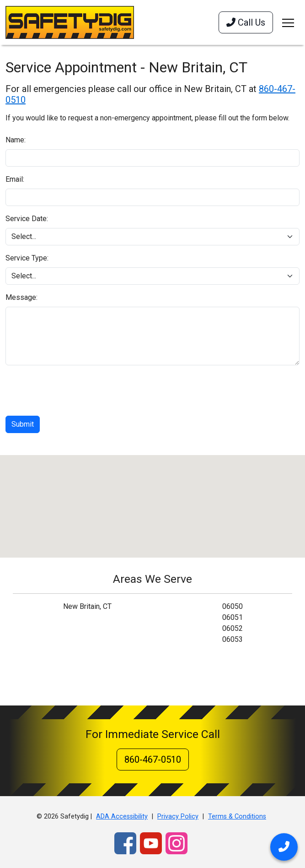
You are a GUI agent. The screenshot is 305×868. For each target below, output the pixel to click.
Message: (21, 297)
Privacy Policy (178, 816)
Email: (15, 179)
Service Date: (27, 219)
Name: (16, 140)
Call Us (246, 22)
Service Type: (27, 258)
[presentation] (75, 391)
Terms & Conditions (237, 816)
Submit (23, 424)
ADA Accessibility (122, 816)
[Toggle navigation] (288, 22)
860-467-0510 (153, 759)
